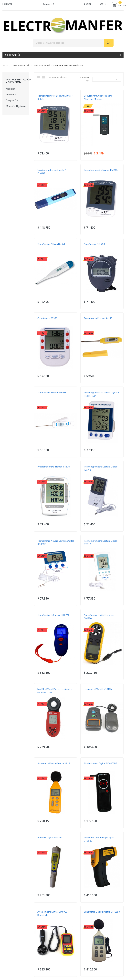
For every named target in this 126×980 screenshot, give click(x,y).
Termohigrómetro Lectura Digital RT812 (101, 542)
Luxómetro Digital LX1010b (98, 689)
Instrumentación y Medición (16, 81)
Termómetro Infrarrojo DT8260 (53, 615)
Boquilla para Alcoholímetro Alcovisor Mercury (98, 97)
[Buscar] (73, 43)
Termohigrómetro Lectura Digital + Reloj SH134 (102, 394)
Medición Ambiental (11, 92)
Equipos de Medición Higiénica (16, 103)
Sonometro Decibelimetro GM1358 (102, 912)
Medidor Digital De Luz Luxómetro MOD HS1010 (55, 691)
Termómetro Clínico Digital (51, 244)
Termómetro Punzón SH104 (52, 392)
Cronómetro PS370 (47, 318)
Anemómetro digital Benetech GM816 (100, 617)
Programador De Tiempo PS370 (54, 467)
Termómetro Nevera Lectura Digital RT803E (56, 542)
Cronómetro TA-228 (94, 244)
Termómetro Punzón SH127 (98, 318)
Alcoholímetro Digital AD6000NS (101, 763)
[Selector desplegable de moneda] (104, 4)
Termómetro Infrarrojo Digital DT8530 (99, 839)
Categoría (13, 55)
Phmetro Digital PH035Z (50, 837)
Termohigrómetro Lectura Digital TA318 (101, 468)
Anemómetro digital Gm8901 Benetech (52, 913)
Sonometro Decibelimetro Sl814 (54, 763)
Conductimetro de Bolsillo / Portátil (52, 171)
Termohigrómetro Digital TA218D (101, 170)
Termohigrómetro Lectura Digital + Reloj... (55, 97)
